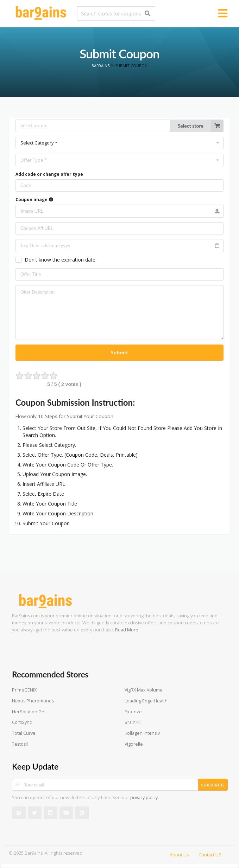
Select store (201, 126)
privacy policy (144, 798)
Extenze (133, 712)
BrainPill (133, 722)
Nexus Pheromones (33, 701)
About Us (179, 855)
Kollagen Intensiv (142, 733)
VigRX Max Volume (144, 690)
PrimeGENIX (24, 690)
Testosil (20, 744)
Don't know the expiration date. (61, 260)
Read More (127, 630)
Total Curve (24, 733)
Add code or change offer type (49, 174)
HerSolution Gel (29, 712)
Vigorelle (134, 744)
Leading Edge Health (146, 701)
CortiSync (22, 722)
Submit (120, 352)
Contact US (210, 855)
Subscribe (213, 785)
